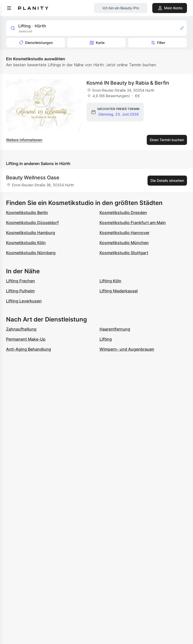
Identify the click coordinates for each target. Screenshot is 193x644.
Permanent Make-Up (26, 339)
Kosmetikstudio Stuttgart (124, 253)
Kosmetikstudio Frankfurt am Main (133, 223)
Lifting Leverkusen (24, 301)
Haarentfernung (115, 329)
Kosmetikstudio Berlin (27, 212)
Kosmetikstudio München (124, 243)
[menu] (9, 8)
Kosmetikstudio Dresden (123, 212)
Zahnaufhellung (21, 329)
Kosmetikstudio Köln (26, 243)
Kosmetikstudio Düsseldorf (32, 223)
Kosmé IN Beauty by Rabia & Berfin (128, 83)
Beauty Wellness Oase (33, 178)
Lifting (106, 339)
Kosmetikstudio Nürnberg (31, 253)
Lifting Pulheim (20, 291)
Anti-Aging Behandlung (29, 349)
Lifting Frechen (20, 281)
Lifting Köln (110, 281)
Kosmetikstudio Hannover (125, 233)
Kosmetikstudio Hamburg (31, 233)
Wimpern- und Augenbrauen (127, 349)
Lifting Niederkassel (119, 291)
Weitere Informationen (24, 140)
